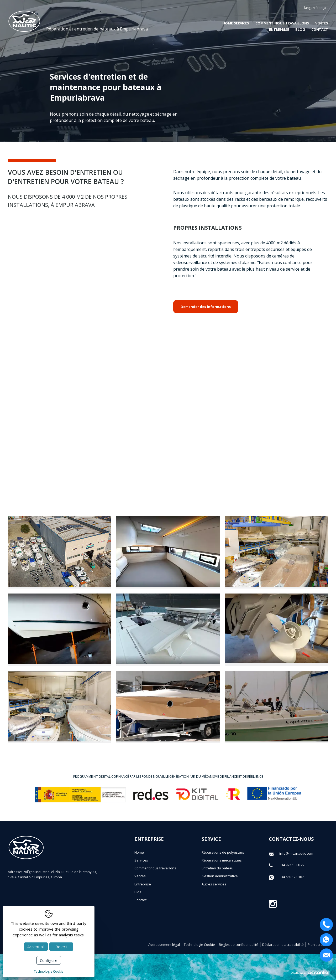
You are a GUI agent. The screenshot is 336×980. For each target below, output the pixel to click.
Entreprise (279, 29)
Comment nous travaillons (282, 23)
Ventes (322, 23)
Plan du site (317, 945)
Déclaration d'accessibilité (283, 945)
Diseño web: (309, 973)
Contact (320, 29)
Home (228, 23)
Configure (49, 960)
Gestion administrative (220, 876)
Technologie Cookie (199, 945)
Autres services (214, 884)
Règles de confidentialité (239, 945)
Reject (61, 947)
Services (141, 860)
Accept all (36, 947)
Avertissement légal (164, 945)
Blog (300, 29)
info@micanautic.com (296, 853)
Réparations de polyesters (223, 852)
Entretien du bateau (217, 868)
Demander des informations (206, 307)
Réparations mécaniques (222, 860)
